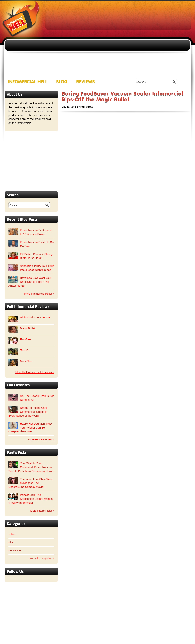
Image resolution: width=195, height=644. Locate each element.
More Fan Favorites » (41, 439)
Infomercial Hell (28, 82)
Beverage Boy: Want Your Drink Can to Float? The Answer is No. (30, 282)
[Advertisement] (109, 37)
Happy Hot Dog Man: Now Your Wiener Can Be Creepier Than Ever (30, 428)
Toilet (12, 535)
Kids (11, 543)
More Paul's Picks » (42, 511)
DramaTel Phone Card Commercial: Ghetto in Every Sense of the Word (28, 412)
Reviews (86, 82)
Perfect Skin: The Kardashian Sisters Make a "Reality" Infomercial (31, 499)
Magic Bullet (27, 328)
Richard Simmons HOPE (35, 318)
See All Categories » (42, 559)
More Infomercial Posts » (39, 294)
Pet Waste (15, 551)
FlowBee (25, 339)
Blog (62, 82)
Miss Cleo (26, 361)
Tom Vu (25, 350)
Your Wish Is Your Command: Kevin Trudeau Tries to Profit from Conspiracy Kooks (31, 467)
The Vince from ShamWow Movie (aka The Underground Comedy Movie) (30, 483)
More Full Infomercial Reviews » (35, 372)
